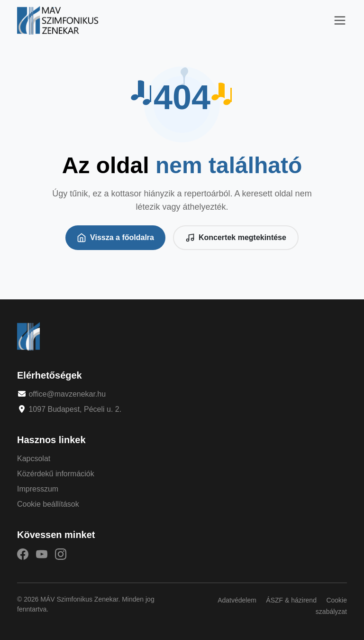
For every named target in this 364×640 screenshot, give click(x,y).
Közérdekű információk (56, 474)
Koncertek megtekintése (236, 238)
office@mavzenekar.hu (67, 394)
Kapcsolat (34, 459)
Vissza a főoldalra (115, 238)
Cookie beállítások (48, 504)
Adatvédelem (237, 600)
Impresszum (38, 489)
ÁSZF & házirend (291, 600)
